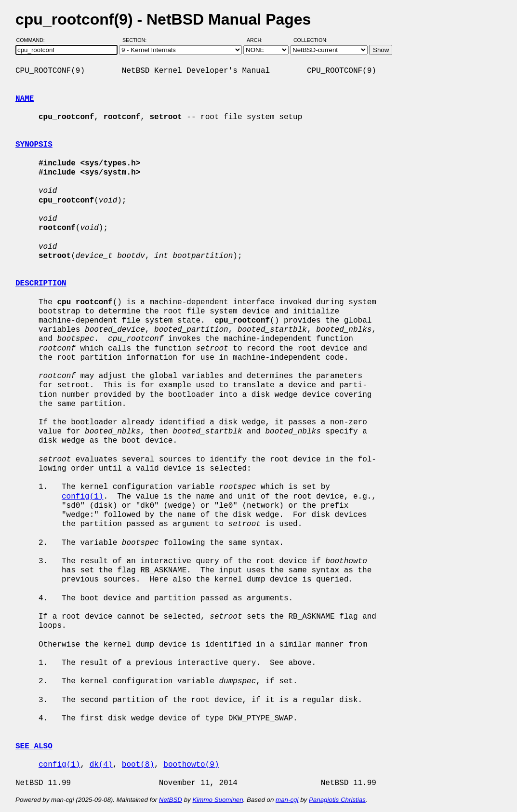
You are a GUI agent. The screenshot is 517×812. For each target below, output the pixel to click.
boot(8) (138, 765)
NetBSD (171, 800)
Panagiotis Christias (337, 800)
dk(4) (101, 765)
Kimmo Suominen (218, 800)
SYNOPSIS (34, 145)
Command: (33, 40)
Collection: (311, 40)
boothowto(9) (191, 765)
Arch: (259, 40)
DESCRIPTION (41, 284)
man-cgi (287, 800)
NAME (25, 99)
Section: (137, 40)
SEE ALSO (34, 746)
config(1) (82, 497)
